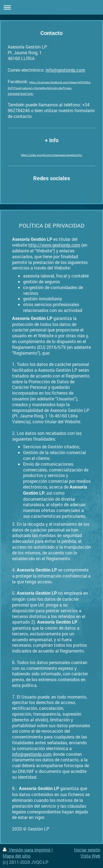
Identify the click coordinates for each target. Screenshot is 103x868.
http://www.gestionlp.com (54, 245)
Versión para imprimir (27, 850)
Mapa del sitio (17, 856)
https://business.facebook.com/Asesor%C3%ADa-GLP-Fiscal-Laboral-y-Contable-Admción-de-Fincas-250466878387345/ (49, 88)
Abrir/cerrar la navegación (51, 7)
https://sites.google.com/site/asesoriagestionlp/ (51, 155)
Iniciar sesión (87, 850)
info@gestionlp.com (65, 70)
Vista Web (90, 856)
